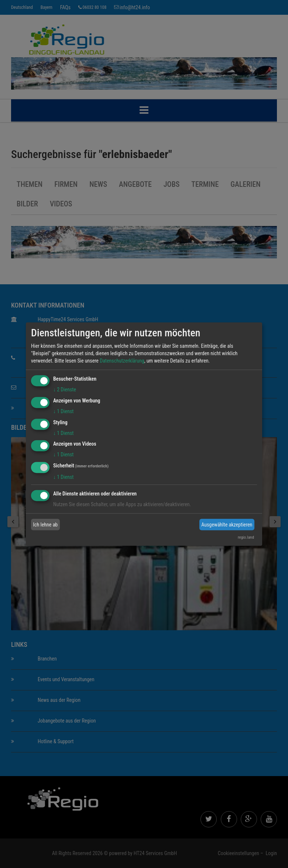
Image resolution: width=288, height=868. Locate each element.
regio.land (246, 537)
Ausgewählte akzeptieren (227, 525)
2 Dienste (65, 390)
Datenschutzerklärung (122, 361)
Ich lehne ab (46, 525)
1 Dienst (63, 411)
